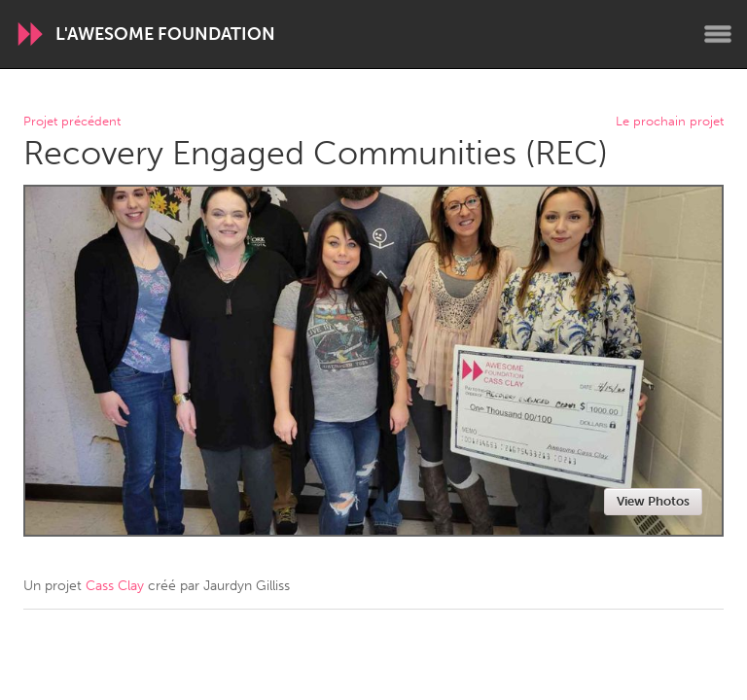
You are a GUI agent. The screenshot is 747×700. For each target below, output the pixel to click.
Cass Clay (115, 586)
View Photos (653, 501)
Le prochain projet (670, 122)
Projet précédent (72, 122)
